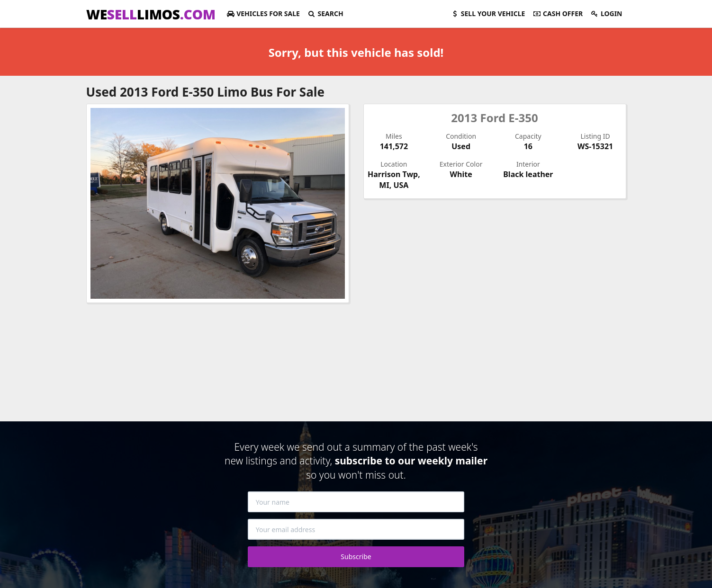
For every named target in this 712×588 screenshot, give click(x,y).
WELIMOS (151, 14)
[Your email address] (356, 529)
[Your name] (356, 502)
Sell (488, 13)
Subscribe (356, 557)
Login (606, 13)
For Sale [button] (263, 13)
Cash (558, 13)
